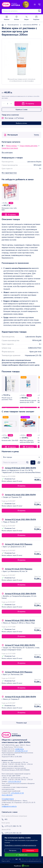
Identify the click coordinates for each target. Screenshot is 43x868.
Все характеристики (9, 173)
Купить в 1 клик (22, 110)
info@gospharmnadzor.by (9, 806)
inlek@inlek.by (19, 749)
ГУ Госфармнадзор (8, 799)
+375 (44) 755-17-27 (21, 751)
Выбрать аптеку (21, 123)
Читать (36, 135)
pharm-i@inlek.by (7, 795)
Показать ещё (21, 723)
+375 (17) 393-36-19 (14, 782)
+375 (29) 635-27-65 (17, 793)
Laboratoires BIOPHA (30, 25)
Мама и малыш (11, 146)
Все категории (7, 153)
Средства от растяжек (10, 148)
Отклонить (30, 851)
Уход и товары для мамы (28, 146)
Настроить (13, 851)
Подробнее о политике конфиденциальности (20, 845)
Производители (13, 25)
